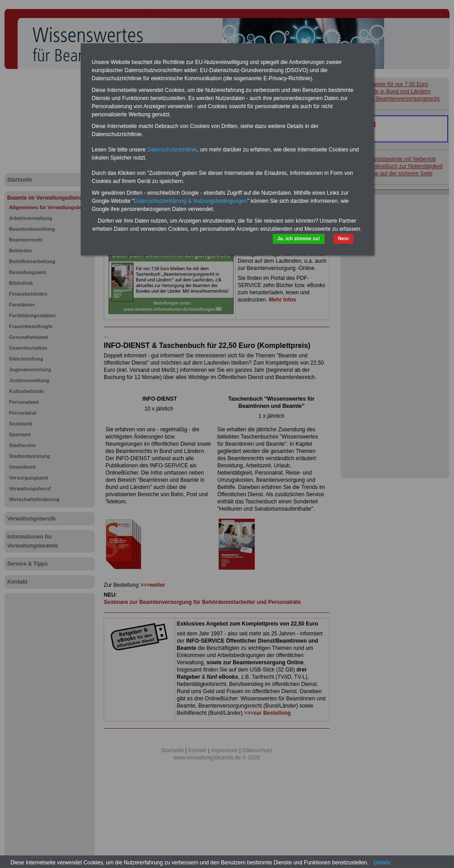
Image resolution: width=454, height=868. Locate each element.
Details (382, 863)
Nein (344, 238)
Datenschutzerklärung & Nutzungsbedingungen (191, 201)
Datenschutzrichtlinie (172, 150)
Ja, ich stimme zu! (299, 238)
